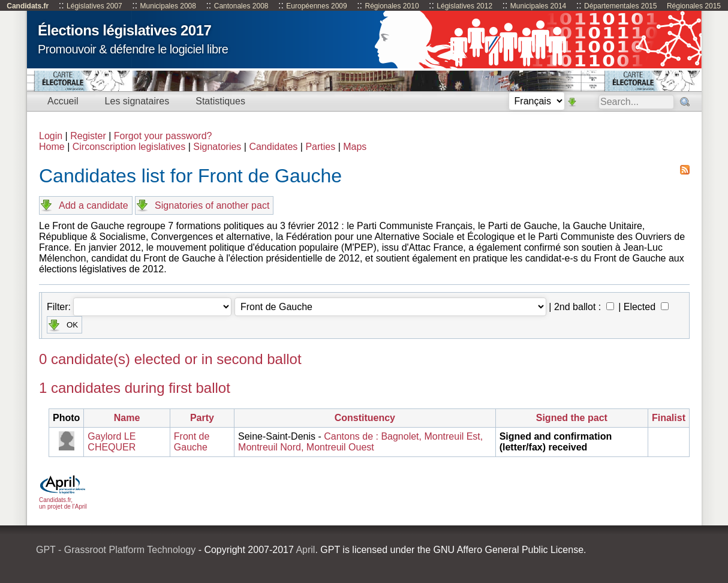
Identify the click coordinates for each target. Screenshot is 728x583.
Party (202, 418)
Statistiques (220, 101)
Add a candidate (94, 205)
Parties (320, 147)
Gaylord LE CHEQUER (112, 442)
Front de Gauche (192, 442)
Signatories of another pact (212, 205)
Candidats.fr (28, 6)
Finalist (669, 418)
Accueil (63, 101)
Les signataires (137, 101)
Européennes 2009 (316, 6)
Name (127, 418)
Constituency (365, 418)
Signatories (217, 147)
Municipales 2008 (168, 6)
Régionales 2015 (694, 6)
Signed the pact (572, 418)
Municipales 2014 (538, 6)
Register (88, 136)
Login (51, 136)
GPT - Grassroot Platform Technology (116, 550)
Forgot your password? (163, 136)
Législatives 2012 (464, 6)
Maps (355, 147)
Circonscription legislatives (129, 147)
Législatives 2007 (94, 6)
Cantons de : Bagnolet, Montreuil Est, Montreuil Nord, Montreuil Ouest (360, 442)
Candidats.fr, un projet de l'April (63, 500)
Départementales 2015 (620, 6)
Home (52, 147)
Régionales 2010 (392, 6)
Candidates (273, 147)
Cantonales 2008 (241, 6)
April (305, 550)
